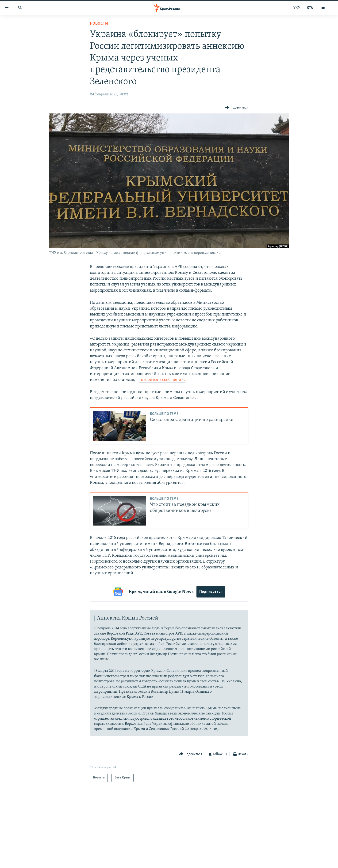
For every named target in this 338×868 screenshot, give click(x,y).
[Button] (236, 107)
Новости (99, 24)
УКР (297, 8)
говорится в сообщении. (162, 380)
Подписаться (211, 592)
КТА (310, 8)
